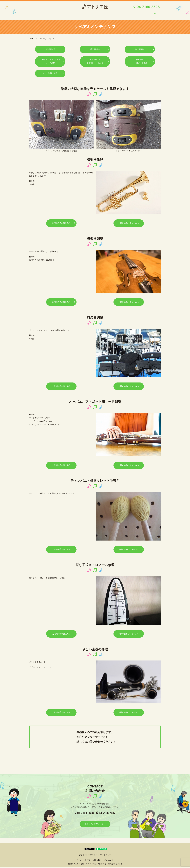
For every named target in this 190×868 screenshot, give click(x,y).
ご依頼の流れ (70, 13)
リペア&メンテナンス (88, 13)
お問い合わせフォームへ (129, 222)
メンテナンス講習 (108, 13)
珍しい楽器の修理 (50, 72)
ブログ (133, 13)
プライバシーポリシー (88, 856)
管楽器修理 (50, 47)
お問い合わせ (145, 13)
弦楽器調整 (95, 47)
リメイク (123, 13)
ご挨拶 (58, 13)
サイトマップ (106, 856)
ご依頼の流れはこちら (61, 222)
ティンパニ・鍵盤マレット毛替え (95, 59)
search (155, 14)
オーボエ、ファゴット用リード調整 (50, 59)
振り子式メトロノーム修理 (140, 59)
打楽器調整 (140, 47)
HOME (38, 13)
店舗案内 (48, 13)
